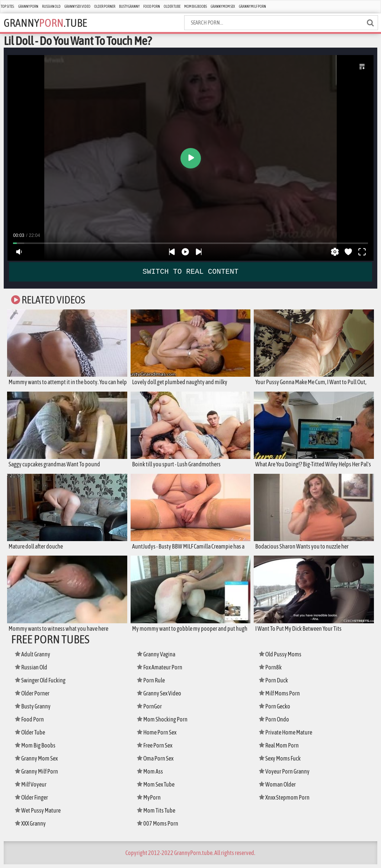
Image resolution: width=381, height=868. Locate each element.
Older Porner (105, 7)
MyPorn (150, 801)
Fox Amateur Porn (162, 671)
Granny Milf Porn (252, 7)
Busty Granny (129, 7)
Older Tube (172, 7)
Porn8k (271, 671)
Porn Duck (275, 684)
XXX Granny (32, 827)
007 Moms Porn (159, 827)
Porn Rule (152, 684)
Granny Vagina (158, 658)
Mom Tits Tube (158, 814)
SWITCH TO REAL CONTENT (190, 271)
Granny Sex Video (77, 7)
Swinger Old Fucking (43, 684)
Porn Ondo (276, 723)
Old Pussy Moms (282, 658)
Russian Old (51, 7)
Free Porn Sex (156, 749)
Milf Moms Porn (281, 697)
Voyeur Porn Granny (286, 775)
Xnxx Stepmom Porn (287, 801)
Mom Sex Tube (158, 788)
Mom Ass (151, 775)
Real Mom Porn (281, 749)
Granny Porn (28, 7)
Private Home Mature (288, 736)
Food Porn (152, 7)
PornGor (151, 710)
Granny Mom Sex (223, 7)
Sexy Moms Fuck (282, 762)
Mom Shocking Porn (164, 723)
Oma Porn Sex (157, 762)
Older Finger (33, 801)
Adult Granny (35, 658)
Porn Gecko (276, 710)
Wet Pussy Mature (39, 814)
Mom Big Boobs (196, 7)
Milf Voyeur (32, 788)
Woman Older (279, 788)
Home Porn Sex (159, 736)
